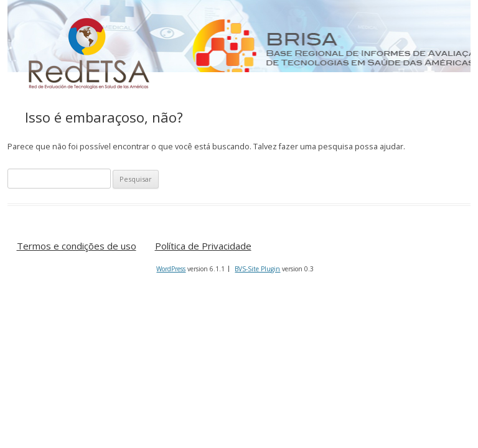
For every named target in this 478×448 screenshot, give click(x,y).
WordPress (171, 269)
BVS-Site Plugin (257, 269)
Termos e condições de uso (77, 246)
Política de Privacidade (203, 246)
